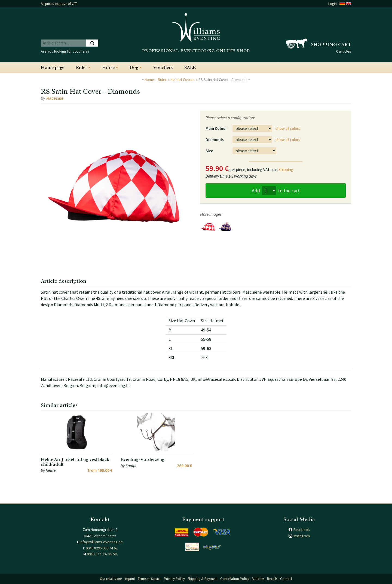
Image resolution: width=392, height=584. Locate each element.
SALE (190, 67)
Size (209, 151)
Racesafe (55, 98)
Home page (53, 67)
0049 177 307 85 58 (102, 554)
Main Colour (216, 128)
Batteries (258, 579)
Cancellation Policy (235, 579)
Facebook (302, 530)
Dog (134, 67)
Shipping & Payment (203, 579)
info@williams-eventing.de (101, 542)
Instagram (302, 536)
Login (333, 4)
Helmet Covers (183, 80)
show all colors (288, 128)
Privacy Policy (174, 579)
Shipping (286, 170)
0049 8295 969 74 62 (102, 548)
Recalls (272, 579)
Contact (286, 579)
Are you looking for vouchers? (65, 51)
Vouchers (163, 67)
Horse (108, 67)
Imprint (130, 579)
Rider (82, 67)
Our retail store (111, 579)
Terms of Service (149, 579)
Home (149, 80)
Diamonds (215, 140)
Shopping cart (331, 44)
